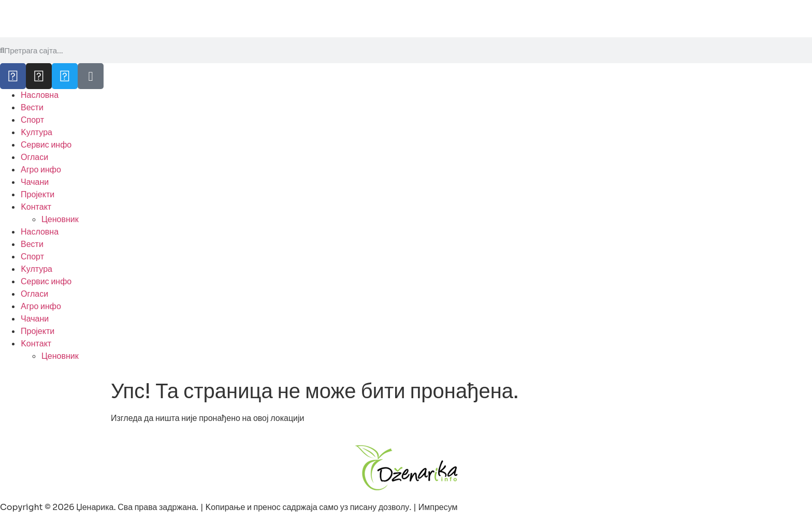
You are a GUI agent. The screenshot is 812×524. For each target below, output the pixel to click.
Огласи (34, 157)
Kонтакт (36, 207)
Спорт (32, 120)
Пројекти (38, 194)
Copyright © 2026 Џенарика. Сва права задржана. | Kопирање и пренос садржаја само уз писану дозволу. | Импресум (229, 507)
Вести (32, 107)
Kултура (37, 132)
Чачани (35, 182)
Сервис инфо (46, 145)
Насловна (40, 95)
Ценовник (60, 219)
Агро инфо (41, 170)
